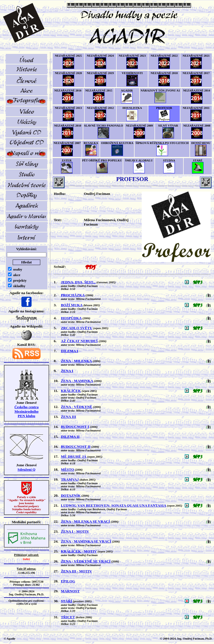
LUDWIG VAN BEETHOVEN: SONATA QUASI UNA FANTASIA (114, 505)
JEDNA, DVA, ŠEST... (78, 282)
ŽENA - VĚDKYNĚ (77, 407)
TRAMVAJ (70, 479)
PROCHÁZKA (73, 295)
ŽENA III (69, 417)
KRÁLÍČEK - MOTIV (79, 551)
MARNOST (70, 591)
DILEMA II (70, 437)
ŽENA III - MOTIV (77, 571)
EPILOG (68, 581)
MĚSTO (68, 469)
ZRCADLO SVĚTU (77, 328)
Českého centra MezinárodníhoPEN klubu (26, 411)
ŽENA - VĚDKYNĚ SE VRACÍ (86, 561)
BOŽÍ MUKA (72, 305)
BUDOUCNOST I (75, 427)
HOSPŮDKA (71, 318)
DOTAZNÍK (71, 495)
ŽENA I (67, 371)
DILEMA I (70, 351)
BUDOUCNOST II (76, 447)
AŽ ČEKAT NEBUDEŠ (79, 341)
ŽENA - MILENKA (77, 361)
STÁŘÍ (67, 601)
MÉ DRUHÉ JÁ (74, 456)
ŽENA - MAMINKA (77, 381)
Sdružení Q (27, 469)
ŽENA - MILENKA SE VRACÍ (85, 521)
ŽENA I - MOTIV (75, 531)
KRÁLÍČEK (71, 391)
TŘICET (68, 617)
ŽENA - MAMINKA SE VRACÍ (86, 541)
